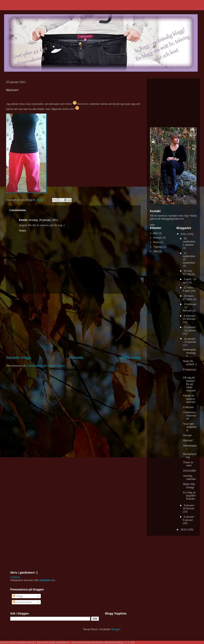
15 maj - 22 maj (188, 272)
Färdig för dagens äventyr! (189, 399)
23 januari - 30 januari (189, 329)
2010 (184, 530)
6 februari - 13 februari (190, 317)
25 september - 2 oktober (190, 242)
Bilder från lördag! (189, 486)
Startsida (76, 358)
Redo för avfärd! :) (190, 363)
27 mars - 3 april (189, 289)
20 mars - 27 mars (189, 297)
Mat (155, 233)
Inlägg (18, 596)
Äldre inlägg (131, 358)
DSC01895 (190, 471)
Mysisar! (188, 440)
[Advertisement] (73, 324)
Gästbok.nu (47, 580)
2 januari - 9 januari (189, 518)
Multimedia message (189, 353)
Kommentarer (22, 602)
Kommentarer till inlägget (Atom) (46, 366)
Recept (157, 238)
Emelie (23, 220)
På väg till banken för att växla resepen (189, 384)
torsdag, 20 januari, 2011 (43, 220)
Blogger (116, 629)
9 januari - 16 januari (189, 507)
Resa (156, 242)
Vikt (155, 251)
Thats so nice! (188, 464)
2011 (184, 234)
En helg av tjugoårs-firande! (190, 496)
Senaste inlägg (18, 358)
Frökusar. (188, 407)
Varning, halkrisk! (189, 477)
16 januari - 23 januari (189, 340)
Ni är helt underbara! (190, 427)
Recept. (188, 435)
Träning (158, 247)
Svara (22, 231)
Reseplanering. (190, 456)
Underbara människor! (189, 415)
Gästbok (15, 577)
